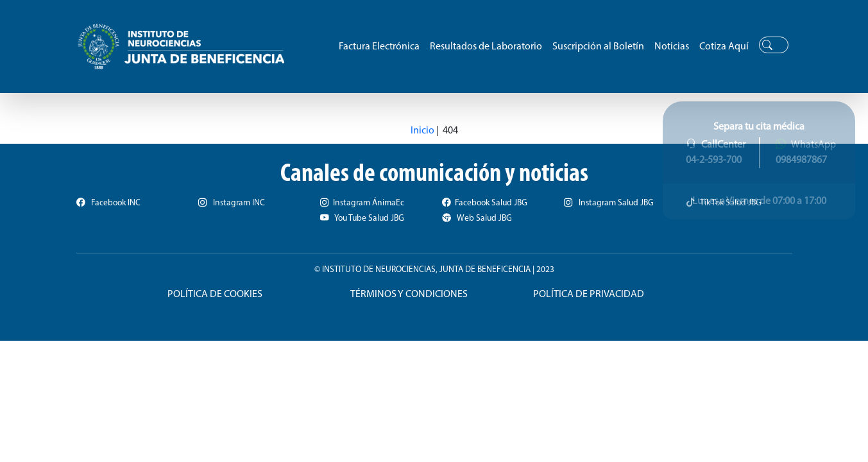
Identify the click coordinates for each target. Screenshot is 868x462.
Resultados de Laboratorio (486, 47)
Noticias (672, 47)
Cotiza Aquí (724, 47)
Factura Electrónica (379, 47)
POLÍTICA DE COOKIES (215, 295)
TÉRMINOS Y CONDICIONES (409, 295)
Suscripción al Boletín (598, 47)
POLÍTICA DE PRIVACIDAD (589, 295)
